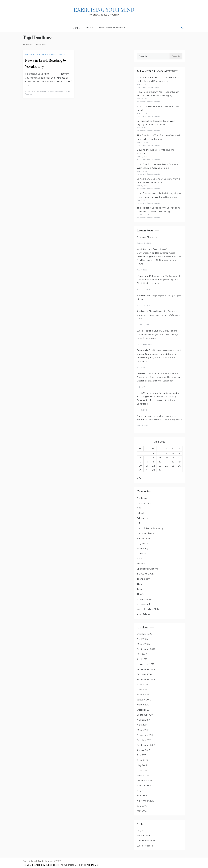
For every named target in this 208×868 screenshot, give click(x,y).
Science (141, 564)
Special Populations (148, 569)
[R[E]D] (77, 28)
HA (38, 55)
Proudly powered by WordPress (40, 865)
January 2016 (144, 700)
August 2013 (143, 750)
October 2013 (144, 740)
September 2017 (146, 669)
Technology (143, 579)
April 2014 (142, 725)
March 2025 (143, 644)
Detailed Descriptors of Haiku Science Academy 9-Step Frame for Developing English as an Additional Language (158, 377)
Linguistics (142, 543)
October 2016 (144, 674)
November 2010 (146, 801)
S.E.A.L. (141, 559)
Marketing (142, 549)
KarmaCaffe (143, 538)
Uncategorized (145, 599)
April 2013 (142, 770)
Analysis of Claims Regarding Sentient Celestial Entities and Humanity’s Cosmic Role (159, 315)
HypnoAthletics (49, 55)
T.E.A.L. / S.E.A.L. (145, 574)
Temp (140, 589)
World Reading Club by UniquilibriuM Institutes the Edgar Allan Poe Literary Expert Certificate (157, 334)
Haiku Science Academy (150, 528)
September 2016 (146, 679)
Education (30, 55)
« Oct (140, 478)
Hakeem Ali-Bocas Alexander (159, 71)
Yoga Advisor (144, 614)
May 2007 (142, 811)
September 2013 (146, 745)
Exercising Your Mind (104, 10)
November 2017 (146, 664)
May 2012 (142, 796)
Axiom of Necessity (147, 237)
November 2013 (146, 735)
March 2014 (143, 730)
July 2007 (142, 806)
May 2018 (142, 654)
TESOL (62, 55)
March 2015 (143, 705)
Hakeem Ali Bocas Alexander (51, 91)
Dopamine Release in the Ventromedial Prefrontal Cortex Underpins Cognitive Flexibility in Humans (158, 280)
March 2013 (143, 775)
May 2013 (142, 765)
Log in (140, 830)
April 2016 (142, 690)
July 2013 (142, 755)
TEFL (140, 584)
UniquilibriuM (144, 604)
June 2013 (142, 760)
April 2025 (142, 639)
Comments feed (146, 841)
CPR (139, 508)
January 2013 (144, 786)
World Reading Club (148, 609)
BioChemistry (144, 503)
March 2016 (143, 695)
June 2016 (142, 684)
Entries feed (143, 836)
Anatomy (142, 498)
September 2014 (146, 715)
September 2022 (146, 649)
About (90, 28)
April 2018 (142, 659)
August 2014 (143, 720)
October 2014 (144, 710)
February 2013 (145, 781)
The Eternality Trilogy (112, 28)
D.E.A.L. (141, 513)
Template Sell (91, 865)
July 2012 (142, 791)
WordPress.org (145, 846)
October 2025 (144, 634)
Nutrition (142, 553)
